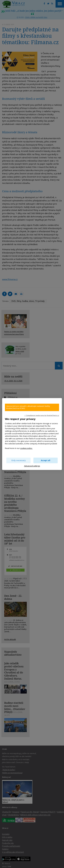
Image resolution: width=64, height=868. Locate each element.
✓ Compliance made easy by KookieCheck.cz (42, 415)
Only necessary (19, 460)
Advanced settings (32, 466)
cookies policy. (26, 448)
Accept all (46, 460)
